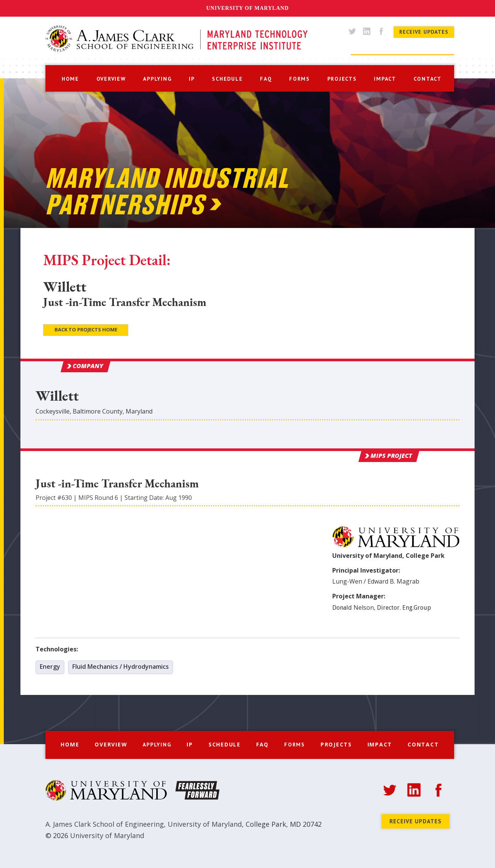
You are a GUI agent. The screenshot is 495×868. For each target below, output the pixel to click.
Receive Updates (424, 32)
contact (428, 79)
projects (342, 79)
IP (192, 79)
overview (111, 79)
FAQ (262, 744)
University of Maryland (247, 8)
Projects (336, 744)
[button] (157, 78)
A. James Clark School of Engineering (105, 824)
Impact (380, 744)
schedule (227, 79)
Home (70, 744)
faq (266, 79)
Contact (423, 744)
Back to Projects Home (86, 329)
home (70, 79)
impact (385, 79)
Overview (111, 744)
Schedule (225, 744)
